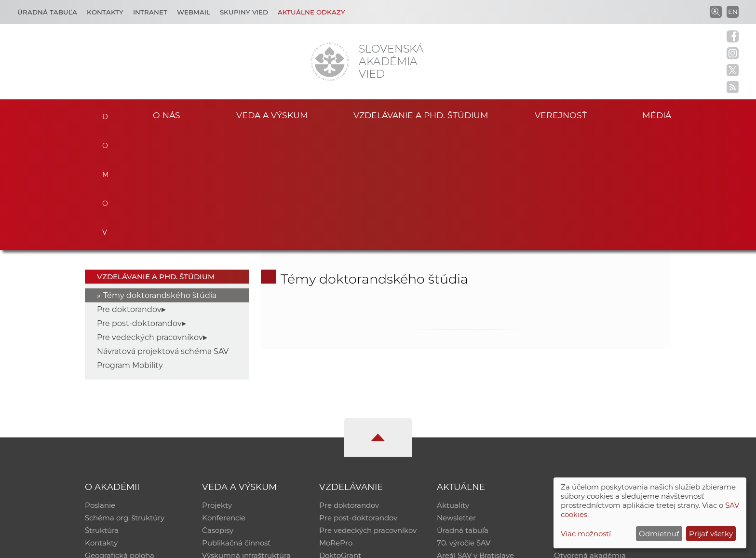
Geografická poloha (120, 437)
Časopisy (218, 412)
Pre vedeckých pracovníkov (150, 219)
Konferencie (224, 399)
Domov (104, 114)
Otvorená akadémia (590, 437)
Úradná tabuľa (463, 412)
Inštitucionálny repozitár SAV (606, 387)
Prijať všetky (711, 534)
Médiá (657, 115)
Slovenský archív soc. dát (598, 399)
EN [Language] (733, 12)
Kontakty (105, 12)
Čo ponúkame (462, 449)
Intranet (150, 12)
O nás (167, 115)
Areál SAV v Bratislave (475, 437)
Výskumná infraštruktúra (246, 437)
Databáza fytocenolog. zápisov (608, 412)
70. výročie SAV (464, 424)
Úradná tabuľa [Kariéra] (47, 12)
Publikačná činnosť (236, 424)
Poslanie (100, 387)
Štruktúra (102, 412)
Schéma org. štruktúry (125, 399)
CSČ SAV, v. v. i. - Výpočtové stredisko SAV (229, 546)
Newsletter (456, 399)
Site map (520, 546)
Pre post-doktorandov (139, 205)
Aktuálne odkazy (311, 12)
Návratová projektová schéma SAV (163, 233)
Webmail (194, 12)
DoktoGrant (340, 437)
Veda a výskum (272, 115)
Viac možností (586, 534)
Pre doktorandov (129, 191)
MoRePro (336, 424)
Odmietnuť (659, 534)
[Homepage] (330, 62)
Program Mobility (130, 247)
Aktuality (453, 387)
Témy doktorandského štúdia (160, 177)
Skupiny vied (244, 12)
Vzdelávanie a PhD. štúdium (421, 115)
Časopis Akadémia (587, 424)
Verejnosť (561, 115)
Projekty (217, 387)
